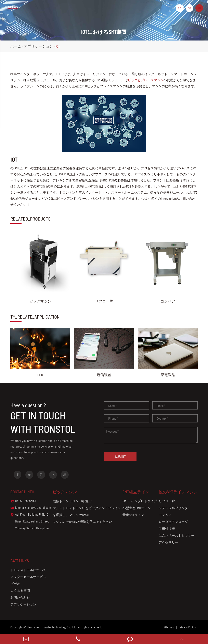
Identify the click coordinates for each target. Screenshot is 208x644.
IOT (58, 46)
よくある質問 (20, 590)
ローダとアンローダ (173, 522)
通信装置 (104, 375)
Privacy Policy (187, 627)
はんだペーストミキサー (177, 535)
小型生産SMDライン (137, 508)
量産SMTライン (133, 515)
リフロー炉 (104, 301)
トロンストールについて (28, 570)
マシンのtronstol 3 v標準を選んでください (82, 522)
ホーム (16, 46)
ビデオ (15, 584)
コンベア (168, 301)
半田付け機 (167, 528)
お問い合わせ (20, 597)
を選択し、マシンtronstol (71, 515)
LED (40, 375)
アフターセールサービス (28, 577)
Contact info (22, 492)
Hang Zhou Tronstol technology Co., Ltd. (52, 627)
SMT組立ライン (136, 492)
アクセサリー (168, 542)
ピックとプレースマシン (146, 80)
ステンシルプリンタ (173, 508)
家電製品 (168, 375)
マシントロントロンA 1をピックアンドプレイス (87, 508)
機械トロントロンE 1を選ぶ (72, 501)
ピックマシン (40, 301)
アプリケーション (38, 46)
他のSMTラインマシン (178, 492)
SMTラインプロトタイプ (140, 501)
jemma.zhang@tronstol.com (31, 508)
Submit (120, 456)
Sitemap (169, 627)
